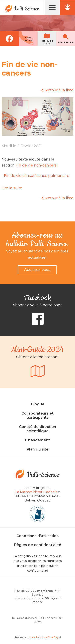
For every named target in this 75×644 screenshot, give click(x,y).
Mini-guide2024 (47, 42)
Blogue (38, 404)
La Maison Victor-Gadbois (37, 492)
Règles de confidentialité (38, 545)
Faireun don (28, 39)
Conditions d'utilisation (38, 536)
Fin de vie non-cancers (36, 165)
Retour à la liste (59, 90)
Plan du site (38, 449)
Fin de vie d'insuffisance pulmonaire (37, 176)
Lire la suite (12, 188)
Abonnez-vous (37, 270)
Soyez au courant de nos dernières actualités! (37, 254)
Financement (37, 440)
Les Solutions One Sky (46, 637)
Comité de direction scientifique (38, 429)
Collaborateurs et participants (37, 416)
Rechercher (66, 42)
